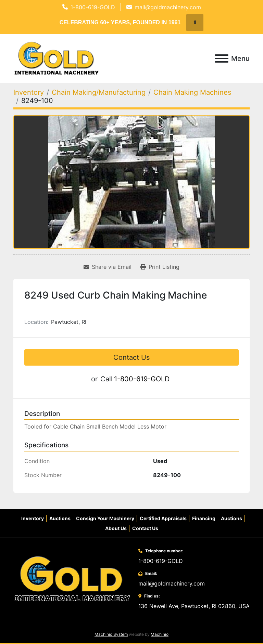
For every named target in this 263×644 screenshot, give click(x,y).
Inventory (33, 518)
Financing (204, 518)
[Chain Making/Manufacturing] (99, 92)
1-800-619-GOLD (93, 7)
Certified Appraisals (163, 518)
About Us (116, 528)
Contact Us (131, 357)
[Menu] (222, 58)
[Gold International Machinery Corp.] (72, 578)
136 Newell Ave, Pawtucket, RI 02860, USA (194, 606)
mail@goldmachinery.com (168, 7)
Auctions (60, 518)
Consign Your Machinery (105, 518)
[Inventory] (29, 92)
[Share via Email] (108, 267)
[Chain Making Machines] (192, 92)
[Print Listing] (160, 267)
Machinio (160, 634)
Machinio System (111, 634)
